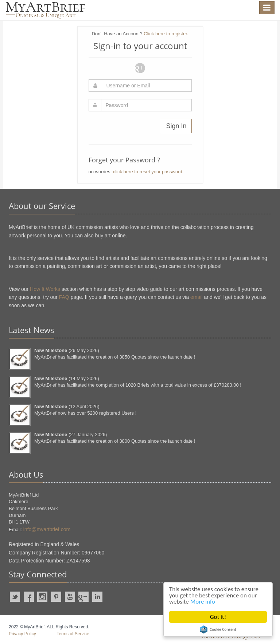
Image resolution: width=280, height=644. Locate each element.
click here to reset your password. (148, 172)
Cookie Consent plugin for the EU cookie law (218, 629)
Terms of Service (73, 634)
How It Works (45, 289)
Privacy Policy (22, 634)
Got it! (218, 617)
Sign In (176, 126)
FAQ (64, 297)
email (196, 297)
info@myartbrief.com (47, 529)
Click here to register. (166, 34)
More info (203, 602)
